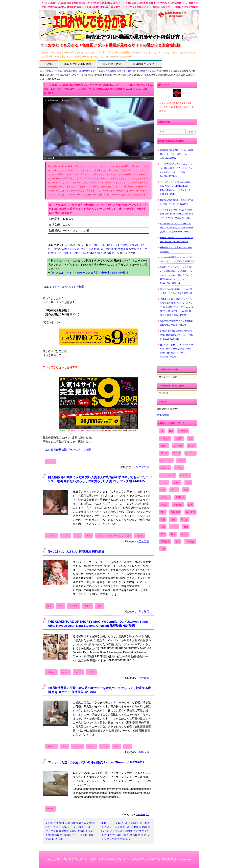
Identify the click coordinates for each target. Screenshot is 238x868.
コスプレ (51, 536)
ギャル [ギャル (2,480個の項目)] (181, 460)
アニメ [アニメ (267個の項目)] (177, 453)
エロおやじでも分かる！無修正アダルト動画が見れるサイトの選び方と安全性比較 (80, 71)
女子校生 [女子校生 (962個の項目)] (178, 505)
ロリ (77, 536)
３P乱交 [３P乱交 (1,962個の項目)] (190, 541)
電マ (100, 606)
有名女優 (73, 606)
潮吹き (87, 606)
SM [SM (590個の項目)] (171, 431)
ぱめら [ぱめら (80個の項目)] (164, 446)
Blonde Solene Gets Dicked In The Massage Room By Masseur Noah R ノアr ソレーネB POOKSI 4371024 (176, 228)
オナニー (77, 746)
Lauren (50, 809)
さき (64, 746)
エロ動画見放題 (112, 64)
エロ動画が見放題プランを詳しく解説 (68, 450)
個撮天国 (144, 752)
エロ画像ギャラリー (145, 64)
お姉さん (51, 672)
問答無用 (144, 612)
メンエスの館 (154, 71)
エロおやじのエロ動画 (78, 64)
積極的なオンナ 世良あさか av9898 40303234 (176, 249)
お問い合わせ (163, 415)
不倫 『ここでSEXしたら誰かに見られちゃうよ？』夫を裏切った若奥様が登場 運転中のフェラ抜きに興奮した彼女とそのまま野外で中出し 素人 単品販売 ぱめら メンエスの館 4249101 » (126, 831)
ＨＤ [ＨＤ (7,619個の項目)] (163, 549)
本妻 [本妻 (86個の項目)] (163, 519)
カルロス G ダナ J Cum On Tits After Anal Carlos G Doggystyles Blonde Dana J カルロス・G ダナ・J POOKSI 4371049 (176, 351)
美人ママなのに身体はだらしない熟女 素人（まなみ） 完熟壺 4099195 (176, 291)
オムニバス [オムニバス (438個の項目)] (166, 460)
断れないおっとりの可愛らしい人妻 (114, 536)
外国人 (91, 672)
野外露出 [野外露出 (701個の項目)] (165, 541)
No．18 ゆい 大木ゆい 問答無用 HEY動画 (76, 551)
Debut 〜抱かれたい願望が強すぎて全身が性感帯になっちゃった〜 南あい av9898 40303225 (176, 335)
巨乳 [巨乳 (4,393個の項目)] (191, 505)
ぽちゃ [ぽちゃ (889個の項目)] (192, 446)
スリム (91, 746)
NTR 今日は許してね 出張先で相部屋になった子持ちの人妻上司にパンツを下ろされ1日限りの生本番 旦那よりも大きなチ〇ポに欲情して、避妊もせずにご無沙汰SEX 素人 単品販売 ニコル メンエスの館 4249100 (98, 89)
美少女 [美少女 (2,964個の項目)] (185, 534)
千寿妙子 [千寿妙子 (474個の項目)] (180, 497)
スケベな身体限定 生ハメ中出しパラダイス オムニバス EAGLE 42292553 (177, 259)
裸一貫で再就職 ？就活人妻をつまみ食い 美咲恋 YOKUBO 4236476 (176, 240)
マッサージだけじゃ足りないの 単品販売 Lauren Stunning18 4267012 (96, 762)
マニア (65, 536)
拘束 (60, 606)
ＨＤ (128, 746)
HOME (49, 64)
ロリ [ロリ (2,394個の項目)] (163, 490)
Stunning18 (142, 814)
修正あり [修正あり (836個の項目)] (165, 497)
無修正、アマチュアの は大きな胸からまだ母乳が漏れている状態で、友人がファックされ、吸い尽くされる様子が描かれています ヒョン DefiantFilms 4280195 (176, 275)
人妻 (88, 536)
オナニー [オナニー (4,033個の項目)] (191, 453)
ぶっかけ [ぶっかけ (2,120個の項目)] (178, 446)
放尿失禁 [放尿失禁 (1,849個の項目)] (175, 512)
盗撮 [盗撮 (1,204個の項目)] (163, 534)
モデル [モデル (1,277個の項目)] (177, 483)
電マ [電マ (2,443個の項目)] (178, 541)
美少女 (140, 536)
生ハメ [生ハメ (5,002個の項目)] (174, 527)
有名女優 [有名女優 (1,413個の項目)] (191, 512)
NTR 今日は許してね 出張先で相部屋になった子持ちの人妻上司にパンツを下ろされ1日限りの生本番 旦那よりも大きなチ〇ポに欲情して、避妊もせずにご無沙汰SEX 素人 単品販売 (98, 249)
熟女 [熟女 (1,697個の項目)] (163, 527)
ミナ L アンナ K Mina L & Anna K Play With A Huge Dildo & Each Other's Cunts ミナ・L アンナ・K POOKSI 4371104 (175, 188)
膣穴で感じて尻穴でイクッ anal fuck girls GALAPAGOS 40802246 (176, 323)
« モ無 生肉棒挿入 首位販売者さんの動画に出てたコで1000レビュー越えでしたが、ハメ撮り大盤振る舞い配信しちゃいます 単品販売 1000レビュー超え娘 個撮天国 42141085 (70, 831)
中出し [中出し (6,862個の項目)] (174, 490)
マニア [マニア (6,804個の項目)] (164, 483)
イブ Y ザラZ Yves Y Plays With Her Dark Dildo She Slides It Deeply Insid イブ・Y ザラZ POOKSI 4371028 (177, 214)
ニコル (50, 461)
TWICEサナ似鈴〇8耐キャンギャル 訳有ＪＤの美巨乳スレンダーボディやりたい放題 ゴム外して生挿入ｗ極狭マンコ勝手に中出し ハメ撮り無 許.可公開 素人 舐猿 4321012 (176, 307)
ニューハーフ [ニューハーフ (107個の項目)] (168, 475)
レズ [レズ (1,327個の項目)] (188, 483)
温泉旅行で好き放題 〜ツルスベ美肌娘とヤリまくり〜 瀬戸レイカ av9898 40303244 (176, 154)
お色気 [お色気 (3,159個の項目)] (179, 438)
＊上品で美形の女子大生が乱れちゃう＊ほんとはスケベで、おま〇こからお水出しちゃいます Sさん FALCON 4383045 (176, 170)
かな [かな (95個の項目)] (191, 438)
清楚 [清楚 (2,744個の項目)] (173, 519)
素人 (117, 746)
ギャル (65, 672)
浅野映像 (144, 678)
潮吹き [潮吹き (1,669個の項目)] (185, 519)
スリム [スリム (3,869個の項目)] (179, 468)
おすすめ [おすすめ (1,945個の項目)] (183, 431)
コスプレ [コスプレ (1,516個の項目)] (165, 468)
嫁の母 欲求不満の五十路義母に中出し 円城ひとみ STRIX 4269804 (176, 202)
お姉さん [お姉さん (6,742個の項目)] (165, 438)
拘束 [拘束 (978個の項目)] (163, 512)
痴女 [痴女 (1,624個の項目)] (186, 527)
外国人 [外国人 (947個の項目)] (164, 505)
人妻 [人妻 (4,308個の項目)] (186, 490)
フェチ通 (144, 541)
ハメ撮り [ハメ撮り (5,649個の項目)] (185, 475)
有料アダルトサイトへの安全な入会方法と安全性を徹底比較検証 (89, 273)
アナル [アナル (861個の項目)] (164, 453)
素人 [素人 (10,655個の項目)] (173, 534)
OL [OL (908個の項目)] (162, 431)
